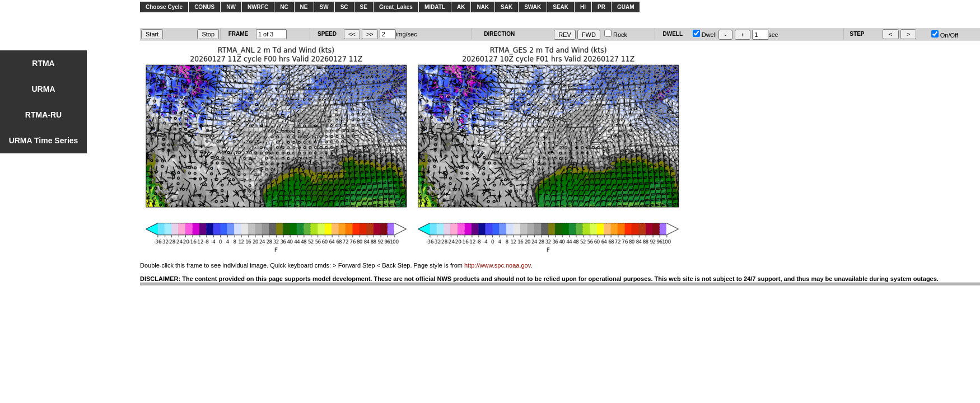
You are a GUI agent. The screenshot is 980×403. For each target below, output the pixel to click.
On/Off (945, 35)
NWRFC (258, 7)
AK (461, 7)
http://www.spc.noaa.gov (497, 265)
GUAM (626, 7)
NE (304, 7)
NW (231, 7)
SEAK (561, 7)
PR (601, 7)
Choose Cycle (164, 7)
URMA (44, 89)
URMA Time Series (44, 140)
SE (364, 7)
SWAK (533, 7)
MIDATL (435, 7)
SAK (507, 7)
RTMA (43, 63)
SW (324, 7)
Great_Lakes (396, 7)
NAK (483, 7)
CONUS (204, 7)
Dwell (705, 35)
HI (583, 7)
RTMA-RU (43, 115)
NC (284, 7)
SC (344, 7)
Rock (616, 35)
